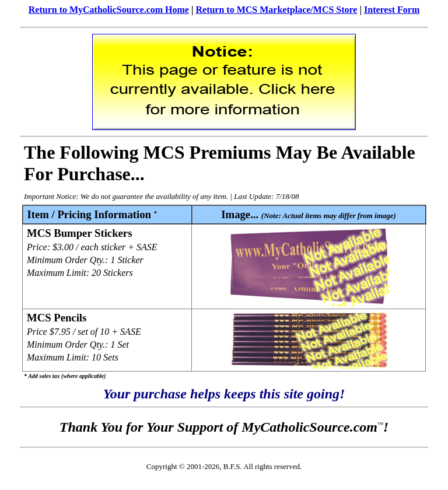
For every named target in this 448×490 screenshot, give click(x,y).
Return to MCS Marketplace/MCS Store (276, 10)
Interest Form (392, 10)
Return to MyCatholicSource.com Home (109, 10)
